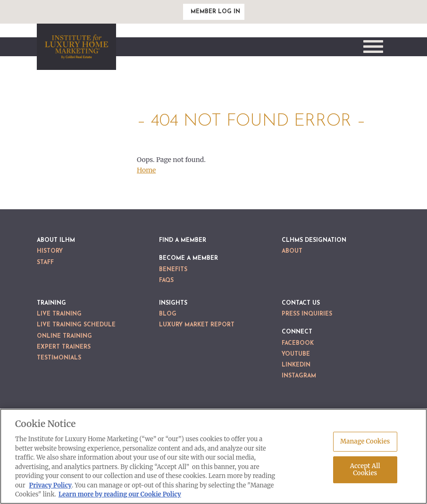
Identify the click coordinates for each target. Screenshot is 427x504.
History (50, 251)
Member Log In (215, 12)
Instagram (299, 376)
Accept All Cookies (365, 470)
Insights (173, 303)
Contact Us (301, 303)
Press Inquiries (307, 314)
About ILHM (56, 240)
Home (146, 170)
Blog (168, 314)
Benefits (173, 270)
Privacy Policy (50, 485)
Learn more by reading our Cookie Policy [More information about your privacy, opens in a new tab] (120, 494)
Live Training (59, 314)
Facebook (298, 343)
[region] (213, 456)
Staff (45, 263)
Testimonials (59, 358)
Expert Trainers (64, 347)
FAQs (166, 281)
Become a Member (188, 258)
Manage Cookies (365, 441)
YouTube (296, 354)
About (292, 251)
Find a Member (183, 240)
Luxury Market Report (197, 325)
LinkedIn (296, 365)
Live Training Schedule (76, 325)
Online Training (64, 336)
